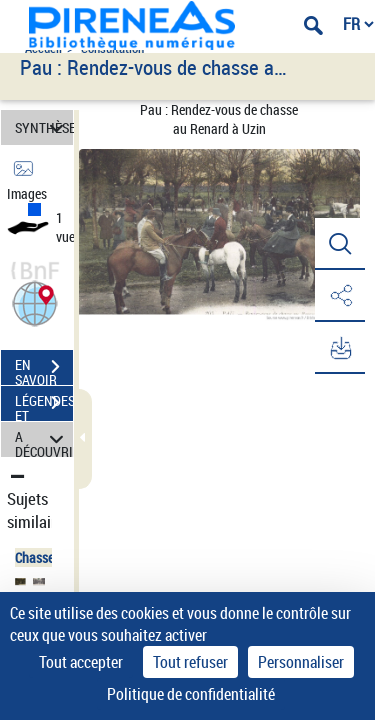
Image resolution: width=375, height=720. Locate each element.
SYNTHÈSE (44, 127)
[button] (35, 301)
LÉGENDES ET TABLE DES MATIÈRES (44, 405)
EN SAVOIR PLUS (44, 369)
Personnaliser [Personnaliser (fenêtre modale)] (301, 662)
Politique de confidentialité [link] (191, 694)
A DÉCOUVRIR (44, 439)
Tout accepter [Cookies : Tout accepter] (81, 662)
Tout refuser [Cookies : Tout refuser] (190, 662)
